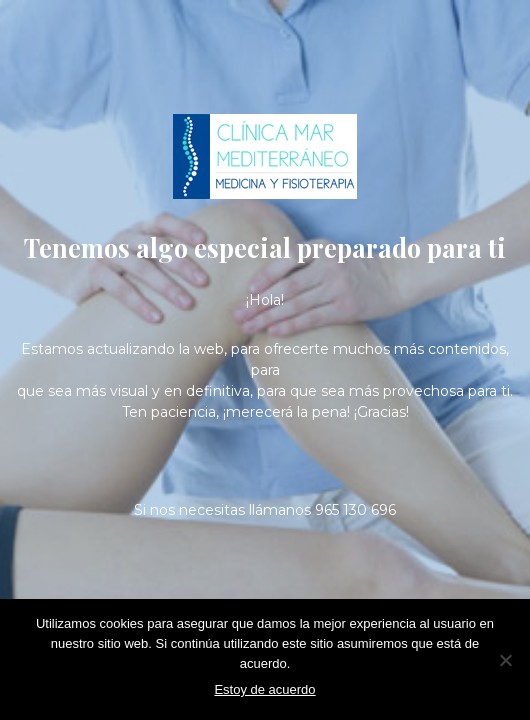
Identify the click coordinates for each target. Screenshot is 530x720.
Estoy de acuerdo (264, 689)
